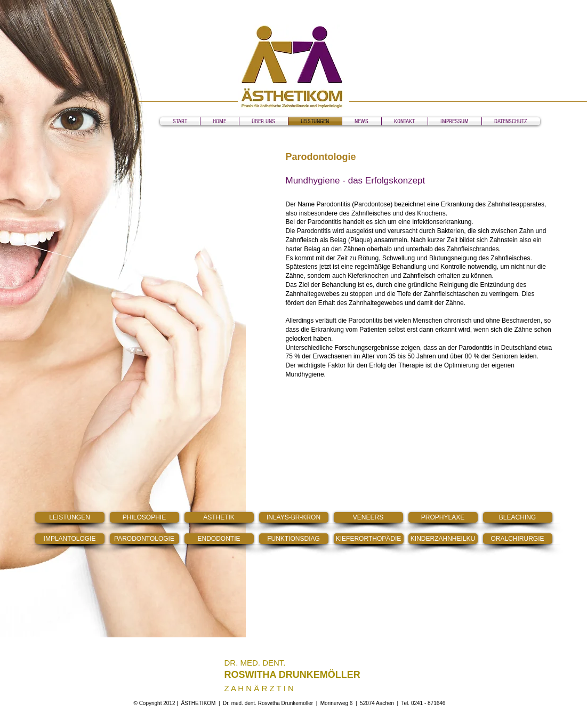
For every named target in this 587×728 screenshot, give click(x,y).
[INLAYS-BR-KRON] (294, 517)
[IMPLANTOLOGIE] (70, 539)
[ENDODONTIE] (219, 539)
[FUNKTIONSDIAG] (294, 539)
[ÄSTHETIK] (219, 517)
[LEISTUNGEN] (70, 517)
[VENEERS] (368, 517)
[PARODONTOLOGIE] (144, 539)
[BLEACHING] (518, 517)
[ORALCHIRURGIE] (518, 539)
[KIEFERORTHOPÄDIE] (369, 539)
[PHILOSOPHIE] (144, 517)
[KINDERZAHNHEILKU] (443, 539)
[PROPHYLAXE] (443, 517)
